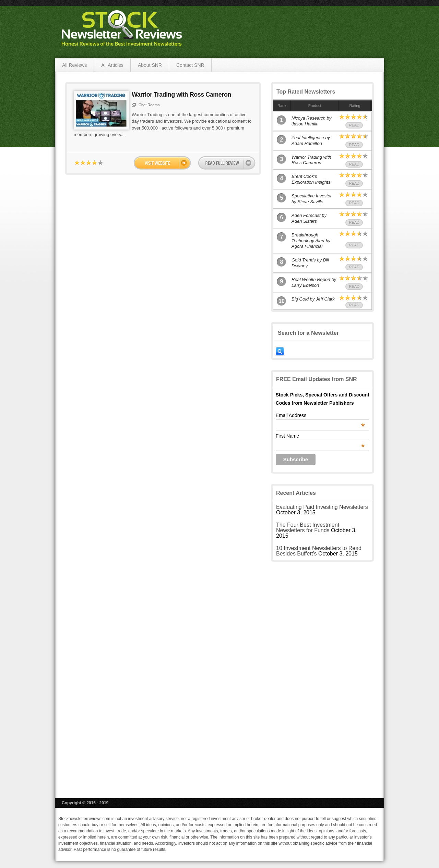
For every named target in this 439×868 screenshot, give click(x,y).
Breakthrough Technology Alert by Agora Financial (311, 241)
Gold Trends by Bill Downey (310, 263)
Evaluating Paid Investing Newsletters (322, 507)
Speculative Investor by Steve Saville (312, 199)
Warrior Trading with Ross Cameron (181, 95)
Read (354, 125)
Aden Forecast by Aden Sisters (309, 218)
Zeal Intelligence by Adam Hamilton (311, 140)
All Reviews (74, 65)
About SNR (150, 65)
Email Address (320, 415)
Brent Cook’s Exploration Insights (311, 179)
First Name (320, 436)
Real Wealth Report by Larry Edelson (314, 282)
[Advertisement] (322, 675)
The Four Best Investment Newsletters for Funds (308, 528)
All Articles (112, 65)
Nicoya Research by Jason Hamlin (311, 121)
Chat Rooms (149, 105)
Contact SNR (190, 65)
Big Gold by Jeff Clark (313, 299)
